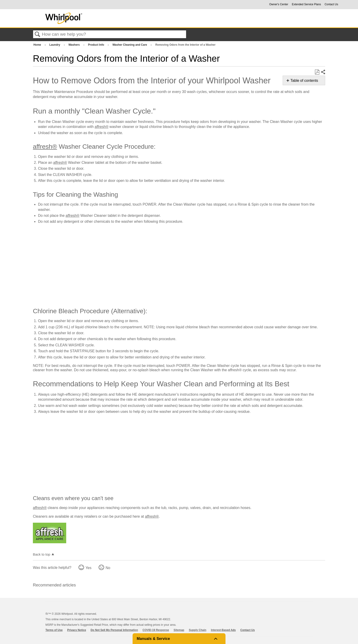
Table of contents (304, 81)
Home (38, 45)
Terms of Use (54, 630)
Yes (88, 568)
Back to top (42, 554)
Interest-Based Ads (223, 630)
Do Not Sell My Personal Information (114, 630)
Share (323, 72)
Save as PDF (317, 72)
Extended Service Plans (306, 4)
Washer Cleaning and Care (130, 45)
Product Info (96, 45)
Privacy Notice (77, 630)
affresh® (102, 127)
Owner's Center (279, 4)
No (108, 568)
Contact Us (331, 4)
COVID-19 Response (156, 630)
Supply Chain (198, 630)
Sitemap (179, 630)
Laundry (55, 45)
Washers (75, 45)
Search (37, 34)
